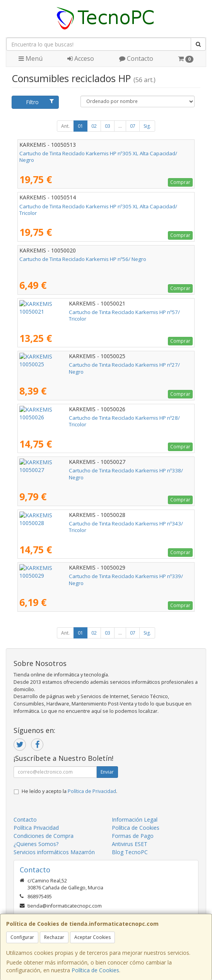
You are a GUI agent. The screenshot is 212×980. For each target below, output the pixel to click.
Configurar (22, 937)
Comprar (180, 182)
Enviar (107, 772)
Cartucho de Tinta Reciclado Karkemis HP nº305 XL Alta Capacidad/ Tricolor (98, 210)
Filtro (40, 102)
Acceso (81, 58)
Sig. (147, 126)
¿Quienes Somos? (36, 844)
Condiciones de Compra (44, 836)
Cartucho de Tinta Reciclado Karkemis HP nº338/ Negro (84, 470)
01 (80, 126)
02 (94, 126)
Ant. (65, 126)
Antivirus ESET (130, 844)
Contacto (136, 58)
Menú (31, 58)
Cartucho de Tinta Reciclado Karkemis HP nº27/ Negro (83, 365)
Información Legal (135, 820)
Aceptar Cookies (92, 937)
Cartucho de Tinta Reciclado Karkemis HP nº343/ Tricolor (86, 523)
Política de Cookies (95, 970)
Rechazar (54, 937)
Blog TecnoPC (130, 852)
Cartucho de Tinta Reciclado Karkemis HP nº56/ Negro (83, 259)
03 (108, 126)
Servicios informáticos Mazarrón (54, 852)
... (120, 126)
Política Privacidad (36, 828)
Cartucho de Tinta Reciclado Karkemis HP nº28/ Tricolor (84, 418)
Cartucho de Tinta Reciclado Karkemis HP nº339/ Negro (84, 576)
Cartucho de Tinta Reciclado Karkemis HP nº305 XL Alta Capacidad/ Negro (98, 157)
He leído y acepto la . (69, 791)
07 (133, 126)
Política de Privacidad (92, 791)
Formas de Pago (133, 836)
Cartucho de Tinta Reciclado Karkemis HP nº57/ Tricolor (84, 312)
